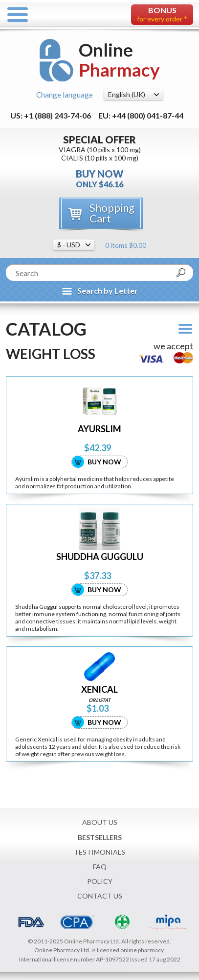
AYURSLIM (99, 429)
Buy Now (104, 462)
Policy (100, 881)
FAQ (100, 867)
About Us (100, 822)
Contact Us (100, 896)
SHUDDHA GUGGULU (100, 557)
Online (119, 60)
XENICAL (99, 690)
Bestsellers (100, 837)
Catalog (46, 329)
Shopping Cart (112, 213)
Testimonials (99, 852)
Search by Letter (108, 290)
